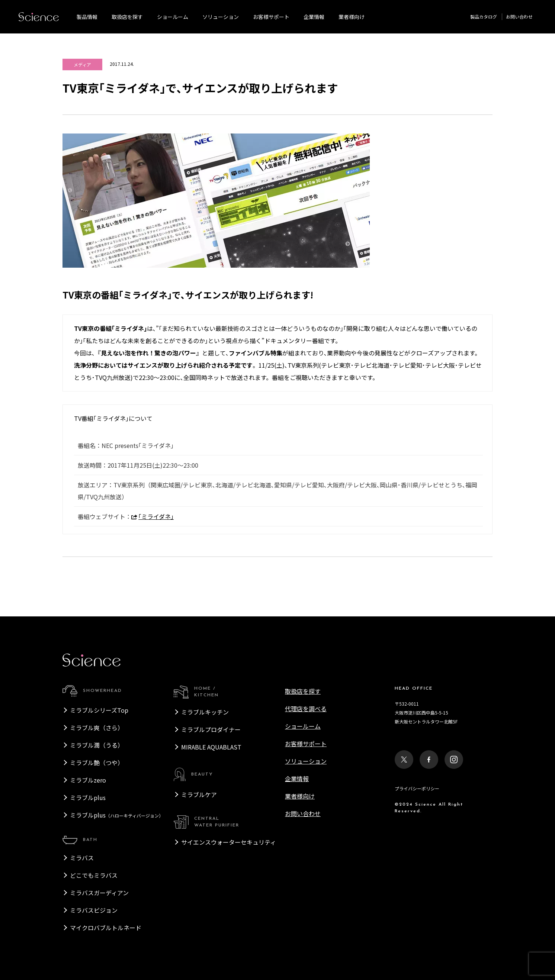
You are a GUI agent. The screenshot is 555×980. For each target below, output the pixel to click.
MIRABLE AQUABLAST (211, 747)
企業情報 (314, 17)
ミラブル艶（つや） (97, 763)
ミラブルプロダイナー (211, 729)
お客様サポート (271, 17)
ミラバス (82, 858)
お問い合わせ (519, 17)
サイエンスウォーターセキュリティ (229, 842)
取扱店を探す (127, 17)
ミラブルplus (88, 797)
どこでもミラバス (94, 875)
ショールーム (173, 17)
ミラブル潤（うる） (97, 745)
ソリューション (221, 17)
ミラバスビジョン (94, 910)
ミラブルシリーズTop (99, 710)
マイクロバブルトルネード (106, 928)
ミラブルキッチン (205, 712)
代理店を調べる (306, 709)
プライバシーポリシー (417, 788)
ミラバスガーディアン (99, 893)
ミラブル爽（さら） (97, 728)
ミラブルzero (88, 780)
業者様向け (300, 796)
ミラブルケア (199, 794)
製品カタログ (484, 17)
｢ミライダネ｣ (153, 516)
